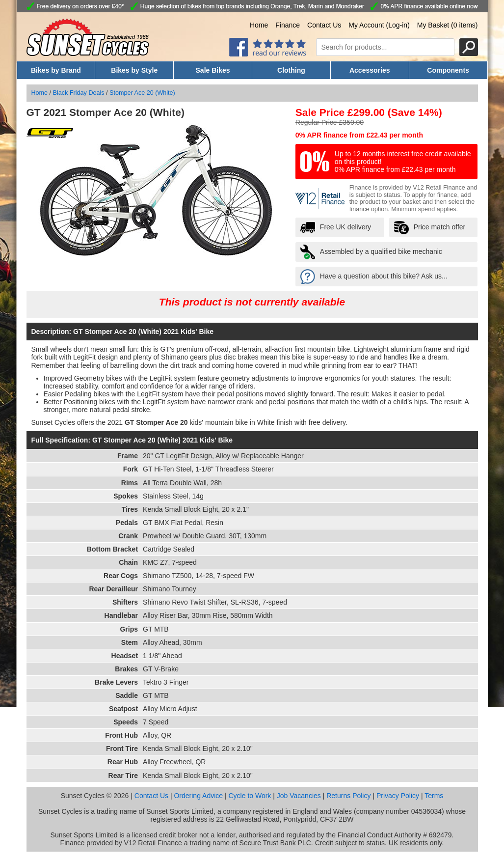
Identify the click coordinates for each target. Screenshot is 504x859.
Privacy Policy (398, 796)
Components (448, 70)
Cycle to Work (250, 796)
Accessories (370, 70)
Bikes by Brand (56, 70)
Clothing (291, 70)
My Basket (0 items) (448, 25)
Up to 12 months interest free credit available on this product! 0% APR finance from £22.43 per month (403, 162)
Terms (434, 796)
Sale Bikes (213, 70)
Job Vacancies (299, 796)
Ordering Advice (198, 796)
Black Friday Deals (79, 93)
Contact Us (324, 25)
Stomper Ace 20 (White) (142, 93)
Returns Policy (348, 796)
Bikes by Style (134, 70)
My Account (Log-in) (379, 25)
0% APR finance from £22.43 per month (359, 135)
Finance (288, 25)
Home (259, 25)
